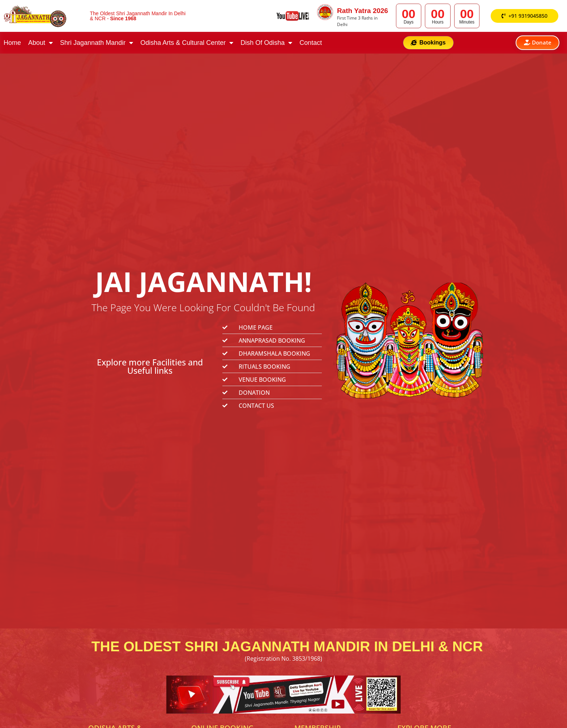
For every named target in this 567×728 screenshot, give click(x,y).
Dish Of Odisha (266, 44)
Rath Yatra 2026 (363, 11)
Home (12, 44)
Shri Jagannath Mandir (97, 44)
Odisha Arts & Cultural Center (187, 44)
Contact (311, 44)
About (40, 44)
